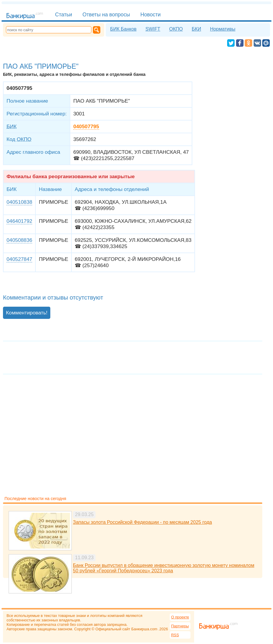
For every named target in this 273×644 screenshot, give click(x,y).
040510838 (19, 202)
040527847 (19, 259)
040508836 (19, 240)
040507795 (86, 126)
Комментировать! (27, 313)
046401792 (19, 221)
